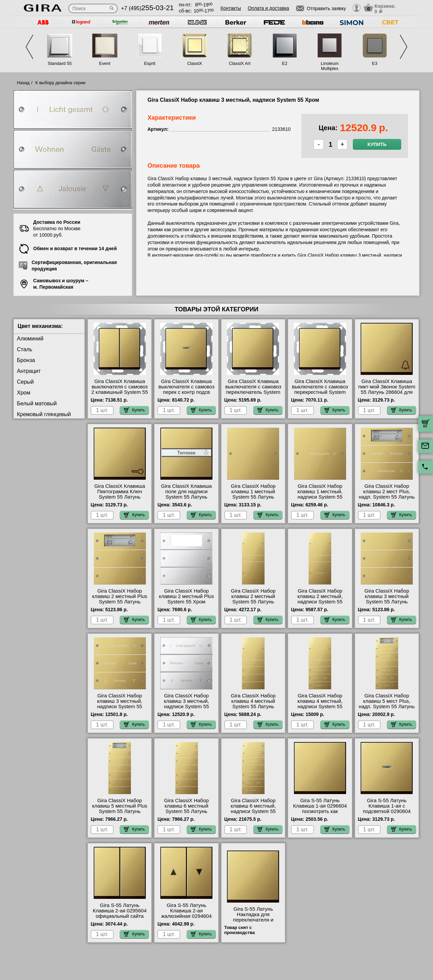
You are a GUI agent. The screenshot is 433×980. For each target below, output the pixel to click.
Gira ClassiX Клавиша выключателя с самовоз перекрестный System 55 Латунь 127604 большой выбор (320, 392)
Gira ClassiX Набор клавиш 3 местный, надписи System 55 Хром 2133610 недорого (186, 704)
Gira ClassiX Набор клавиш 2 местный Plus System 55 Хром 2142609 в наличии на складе (187, 602)
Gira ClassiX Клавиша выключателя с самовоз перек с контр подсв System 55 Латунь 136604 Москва (186, 392)
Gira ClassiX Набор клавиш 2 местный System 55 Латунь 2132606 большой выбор (253, 602)
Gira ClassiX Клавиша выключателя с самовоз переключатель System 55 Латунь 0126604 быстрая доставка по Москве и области (253, 395)
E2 (285, 63)
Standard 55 (60, 63)
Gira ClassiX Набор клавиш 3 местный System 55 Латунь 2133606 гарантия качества (387, 602)
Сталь (25, 349)
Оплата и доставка (268, 8)
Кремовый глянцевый (44, 414)
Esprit (150, 63)
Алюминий (30, 339)
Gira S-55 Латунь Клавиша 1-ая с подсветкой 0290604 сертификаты (387, 809)
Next (404, 47)
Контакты (231, 8)
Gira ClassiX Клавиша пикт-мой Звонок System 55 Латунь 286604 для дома (387, 389)
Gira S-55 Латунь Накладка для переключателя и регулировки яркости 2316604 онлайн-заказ (253, 920)
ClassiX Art (240, 63)
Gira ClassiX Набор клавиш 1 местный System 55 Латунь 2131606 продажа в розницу (253, 497)
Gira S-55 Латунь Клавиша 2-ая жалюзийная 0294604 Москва (186, 913)
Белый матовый (37, 403)
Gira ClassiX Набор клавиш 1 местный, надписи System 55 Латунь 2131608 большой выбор (320, 497)
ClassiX (195, 63)
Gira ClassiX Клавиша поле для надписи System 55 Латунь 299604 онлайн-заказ (186, 494)
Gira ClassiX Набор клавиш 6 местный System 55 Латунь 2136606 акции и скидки (186, 809)
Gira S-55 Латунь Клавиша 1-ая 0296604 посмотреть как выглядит (320, 809)
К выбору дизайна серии (61, 83)
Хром (24, 393)
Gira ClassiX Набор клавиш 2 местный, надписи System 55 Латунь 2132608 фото (320, 599)
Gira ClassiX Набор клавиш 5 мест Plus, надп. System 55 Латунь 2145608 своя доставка (387, 704)
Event (105, 63)
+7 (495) (147, 8)
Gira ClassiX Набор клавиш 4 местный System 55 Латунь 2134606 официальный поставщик (253, 707)
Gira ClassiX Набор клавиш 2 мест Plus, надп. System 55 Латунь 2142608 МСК (387, 494)
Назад (23, 83)
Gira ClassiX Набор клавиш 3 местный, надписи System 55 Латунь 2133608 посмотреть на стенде (120, 707)
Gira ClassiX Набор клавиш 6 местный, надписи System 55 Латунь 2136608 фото (253, 809)
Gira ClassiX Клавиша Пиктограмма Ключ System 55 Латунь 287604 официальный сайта (120, 497)
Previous (29, 47)
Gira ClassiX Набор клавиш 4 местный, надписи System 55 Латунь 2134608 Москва (320, 704)
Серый (25, 382)
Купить (377, 144)
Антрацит (29, 371)
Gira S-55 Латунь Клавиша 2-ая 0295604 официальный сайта (120, 911)
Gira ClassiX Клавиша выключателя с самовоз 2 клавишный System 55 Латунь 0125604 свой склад (120, 392)
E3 (375, 63)
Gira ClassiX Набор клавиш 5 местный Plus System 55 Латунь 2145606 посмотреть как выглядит (120, 811)
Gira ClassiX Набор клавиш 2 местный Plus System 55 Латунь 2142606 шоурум (120, 599)
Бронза (26, 360)
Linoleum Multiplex (330, 66)
